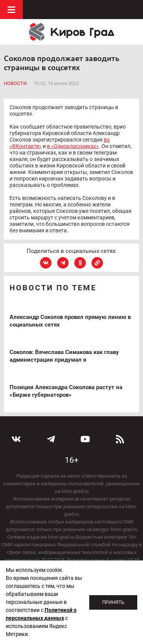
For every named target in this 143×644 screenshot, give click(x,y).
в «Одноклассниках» (73, 146)
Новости (15, 83)
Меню (11, 10)
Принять (113, 602)
